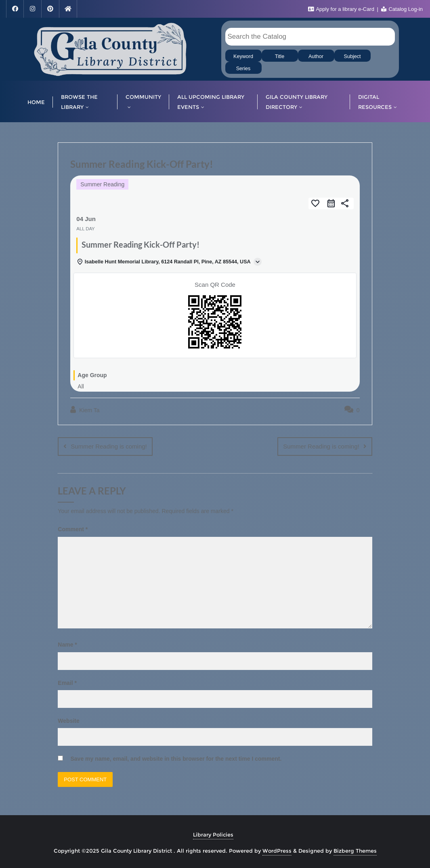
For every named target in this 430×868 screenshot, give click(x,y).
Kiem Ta (85, 410)
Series (243, 69)
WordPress (277, 851)
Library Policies (213, 835)
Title (280, 56)
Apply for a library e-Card (342, 9)
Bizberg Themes (355, 851)
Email (67, 683)
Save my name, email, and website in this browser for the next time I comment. (176, 759)
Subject (352, 56)
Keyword (243, 56)
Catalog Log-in (402, 9)
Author (316, 56)
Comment (73, 529)
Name (67, 645)
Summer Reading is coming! (109, 446)
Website (68, 721)
